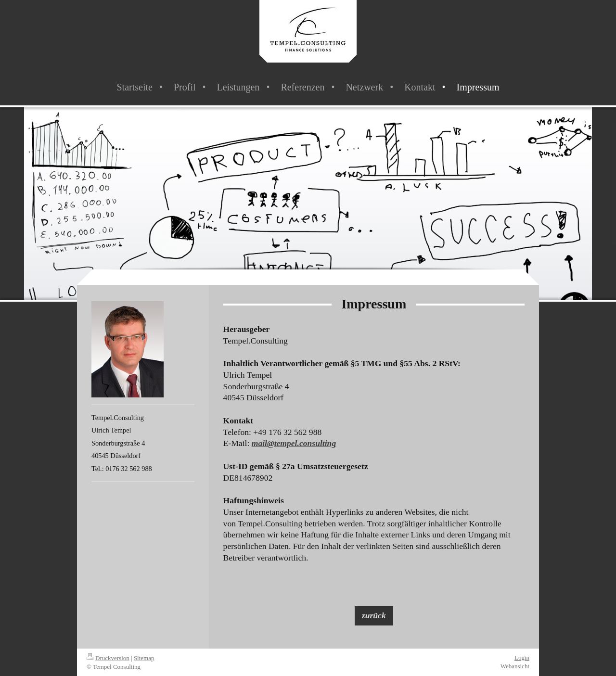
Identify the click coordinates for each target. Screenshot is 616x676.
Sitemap (144, 658)
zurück (374, 615)
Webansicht (515, 666)
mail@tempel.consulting (294, 443)
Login (522, 657)
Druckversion (108, 658)
